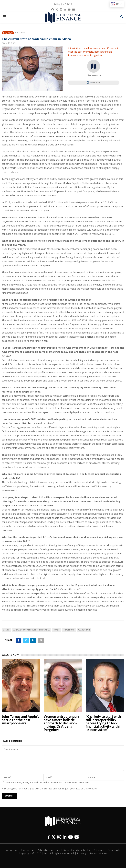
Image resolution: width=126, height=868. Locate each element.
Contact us (28, 850)
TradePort (69, 630)
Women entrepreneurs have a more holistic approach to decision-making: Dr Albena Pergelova (62, 723)
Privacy (82, 853)
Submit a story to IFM (77, 850)
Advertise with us (49, 850)
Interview (8, 33)
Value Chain (84, 630)
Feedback (114, 850)
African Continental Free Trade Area (31, 630)
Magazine (20, 33)
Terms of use (98, 853)
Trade (57, 630)
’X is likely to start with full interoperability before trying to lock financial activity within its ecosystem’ (104, 723)
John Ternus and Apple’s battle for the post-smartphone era (20, 720)
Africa (6, 630)
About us (12, 850)
